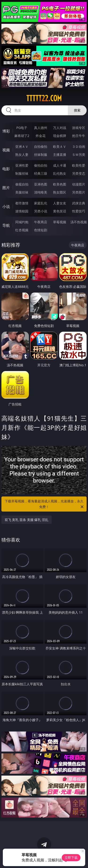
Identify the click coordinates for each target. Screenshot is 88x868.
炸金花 (41, 136)
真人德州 (41, 128)
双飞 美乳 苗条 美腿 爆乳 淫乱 (27, 520)
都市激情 (22, 203)
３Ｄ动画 (79, 147)
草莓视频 (60, 222)
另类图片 (79, 192)
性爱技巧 (79, 211)
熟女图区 (60, 192)
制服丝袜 (22, 173)
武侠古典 (79, 203)
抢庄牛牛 (79, 136)
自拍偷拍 (41, 147)
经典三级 (41, 173)
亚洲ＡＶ (22, 147)
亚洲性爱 (22, 165)
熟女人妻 (22, 155)
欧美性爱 (79, 165)
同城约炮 (22, 222)
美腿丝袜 (22, 192)
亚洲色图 (41, 184)
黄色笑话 (60, 211)
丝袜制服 (41, 155)
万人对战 (60, 128)
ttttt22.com (44, 98)
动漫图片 (79, 184)
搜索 (77, 110)
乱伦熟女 (60, 173)
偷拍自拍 (41, 165)
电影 (6, 169)
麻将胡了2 (22, 136)
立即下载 (71, 858)
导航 (6, 225)
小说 (6, 207)
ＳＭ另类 (79, 155)
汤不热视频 (79, 222)
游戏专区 (79, 128)
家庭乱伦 (41, 203)
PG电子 (22, 128)
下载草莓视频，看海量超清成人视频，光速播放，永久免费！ (45, 504)
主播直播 (60, 155)
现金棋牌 (60, 136)
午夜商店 (41, 222)
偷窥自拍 (22, 184)
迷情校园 (22, 211)
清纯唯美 (41, 192)
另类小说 (41, 211)
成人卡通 (60, 165)
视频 (6, 150)
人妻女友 (60, 203)
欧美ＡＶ (60, 147)
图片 (6, 188)
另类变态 (79, 173)
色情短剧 (41, 230)
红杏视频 (22, 230)
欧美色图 (60, 184)
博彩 (6, 131)
